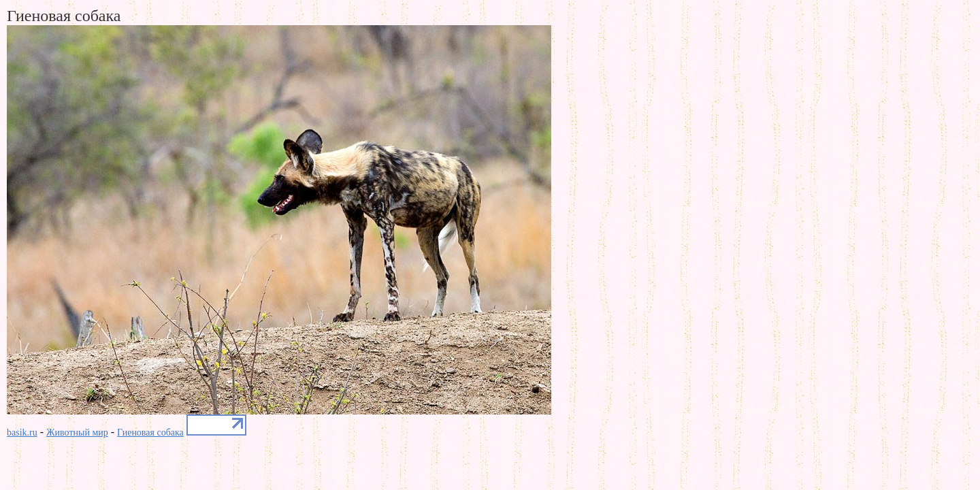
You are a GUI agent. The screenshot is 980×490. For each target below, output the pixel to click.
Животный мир (77, 432)
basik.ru (22, 432)
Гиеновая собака (150, 432)
